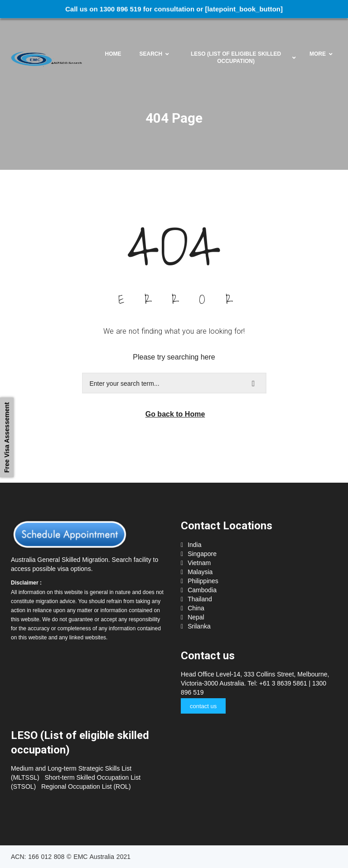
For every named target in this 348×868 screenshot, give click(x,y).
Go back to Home (175, 414)
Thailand (200, 599)
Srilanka (199, 626)
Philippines (203, 581)
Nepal (196, 617)
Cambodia (202, 590)
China (196, 608)
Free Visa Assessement (7, 438)
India (194, 545)
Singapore (202, 554)
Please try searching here (174, 357)
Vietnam (199, 563)
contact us (203, 706)
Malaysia (200, 572)
